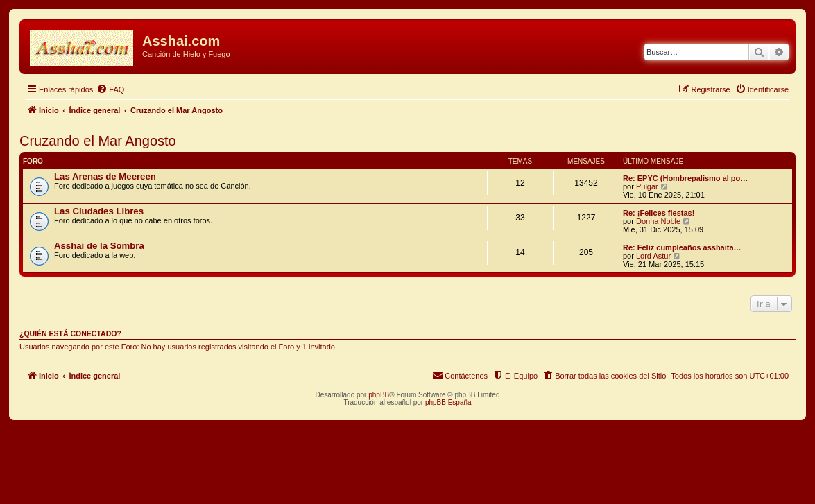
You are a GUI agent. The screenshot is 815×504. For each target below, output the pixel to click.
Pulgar (647, 186)
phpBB (379, 395)
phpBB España (448, 402)
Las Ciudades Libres (99, 211)
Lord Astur (653, 256)
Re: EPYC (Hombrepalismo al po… (685, 178)
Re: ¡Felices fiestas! (659, 213)
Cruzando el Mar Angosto (98, 141)
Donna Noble (658, 221)
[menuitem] (110, 89)
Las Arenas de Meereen (105, 176)
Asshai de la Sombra (99, 246)
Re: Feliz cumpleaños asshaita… (682, 247)
